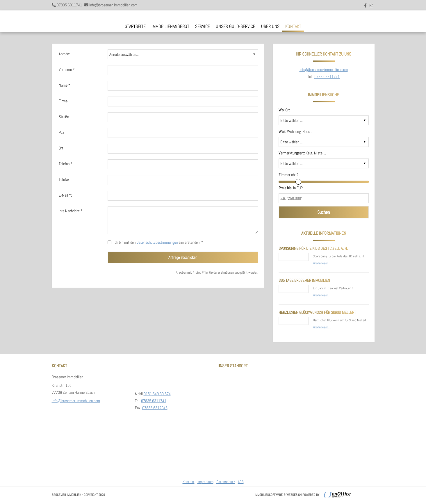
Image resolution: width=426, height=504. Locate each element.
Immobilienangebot (170, 26)
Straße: (64, 117)
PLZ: (62, 132)
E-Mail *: (65, 195)
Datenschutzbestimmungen (157, 242)
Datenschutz (226, 482)
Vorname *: (67, 70)
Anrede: (64, 54)
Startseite (135, 26)
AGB (241, 482)
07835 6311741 (69, 5)
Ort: (62, 148)
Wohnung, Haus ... (296, 131)
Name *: (65, 85)
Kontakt (293, 26)
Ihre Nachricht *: (71, 211)
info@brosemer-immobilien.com (113, 5)
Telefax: (65, 179)
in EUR (291, 188)
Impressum (205, 482)
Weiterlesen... (322, 263)
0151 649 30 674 (157, 394)
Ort (284, 110)
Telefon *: (66, 164)
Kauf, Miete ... (302, 153)
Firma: (64, 101)
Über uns (270, 26)
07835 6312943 (155, 408)
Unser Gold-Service (236, 26)
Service (203, 26)
